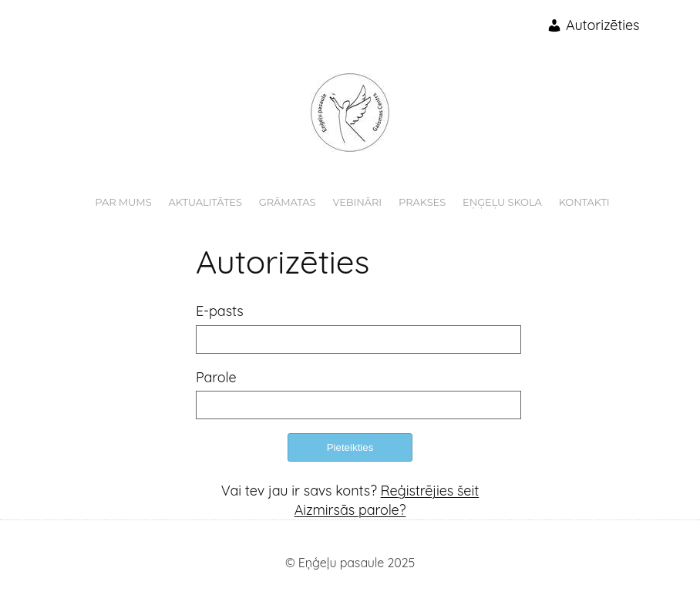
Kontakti (584, 202)
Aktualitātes (205, 202)
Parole (216, 377)
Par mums (123, 202)
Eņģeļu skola (502, 202)
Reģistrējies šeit (430, 491)
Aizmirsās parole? (350, 510)
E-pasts (220, 311)
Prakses (422, 202)
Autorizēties (593, 25)
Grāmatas (288, 202)
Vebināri (357, 202)
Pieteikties (350, 447)
